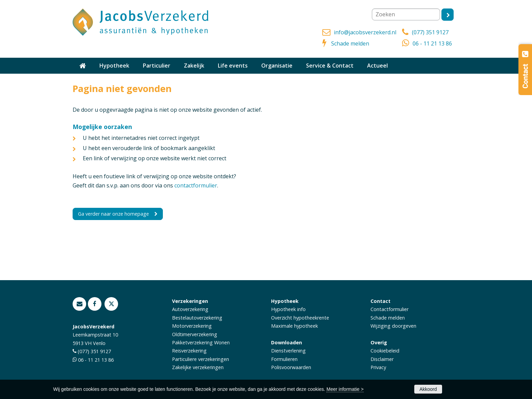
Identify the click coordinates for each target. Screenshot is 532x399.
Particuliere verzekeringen (201, 359)
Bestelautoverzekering (197, 318)
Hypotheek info (288, 309)
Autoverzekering (190, 309)
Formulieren (284, 359)
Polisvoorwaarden (291, 367)
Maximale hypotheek (294, 326)
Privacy (378, 367)
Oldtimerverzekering (195, 334)
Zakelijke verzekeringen (198, 367)
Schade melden (350, 43)
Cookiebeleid (385, 351)
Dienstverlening (288, 351)
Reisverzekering (189, 351)
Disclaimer (382, 359)
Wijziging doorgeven (393, 326)
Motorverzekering (192, 326)
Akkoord (428, 389)
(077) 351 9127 (430, 32)
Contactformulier (389, 309)
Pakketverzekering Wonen (201, 342)
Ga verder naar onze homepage (113, 214)
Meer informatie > (345, 389)
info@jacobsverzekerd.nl (365, 32)
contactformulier (196, 185)
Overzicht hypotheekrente (300, 318)
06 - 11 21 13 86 (432, 43)
